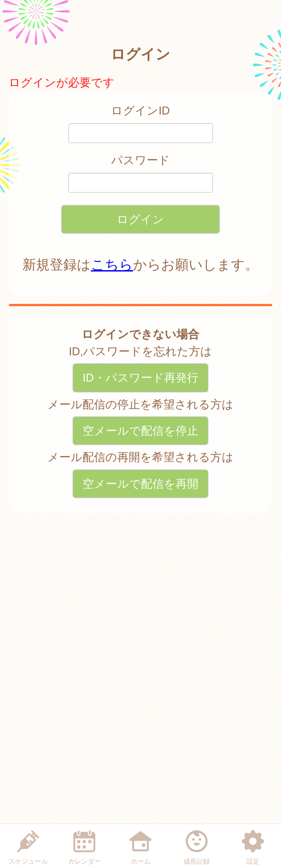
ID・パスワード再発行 (140, 378)
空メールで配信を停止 (140, 431)
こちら (112, 265)
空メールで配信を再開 (140, 484)
